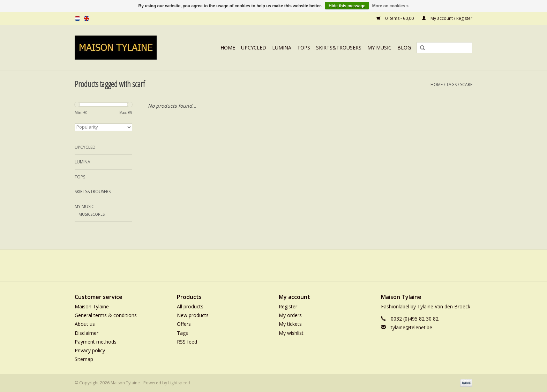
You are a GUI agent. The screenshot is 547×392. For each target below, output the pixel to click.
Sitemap (84, 359)
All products (190, 306)
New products (193, 315)
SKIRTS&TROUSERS (339, 48)
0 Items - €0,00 (396, 18)
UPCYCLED (254, 48)
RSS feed (187, 342)
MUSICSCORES (92, 214)
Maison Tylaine (92, 306)
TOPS (304, 48)
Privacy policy (90, 350)
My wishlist (291, 333)
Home (228, 48)
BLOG (404, 48)
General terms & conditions (106, 315)
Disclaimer (87, 333)
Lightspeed (179, 383)
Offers (184, 324)
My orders (290, 315)
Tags (451, 84)
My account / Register (447, 18)
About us (85, 324)
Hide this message (347, 6)
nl (77, 18)
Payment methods (96, 342)
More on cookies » (391, 6)
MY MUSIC (379, 48)
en (87, 18)
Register (288, 306)
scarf (466, 84)
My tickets (290, 324)
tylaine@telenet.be (411, 327)
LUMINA (282, 48)
